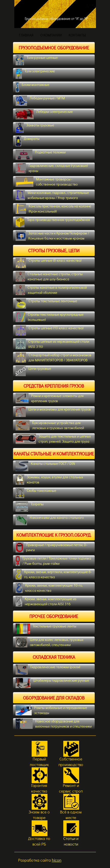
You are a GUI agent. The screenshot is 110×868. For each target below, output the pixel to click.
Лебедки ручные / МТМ (40, 101)
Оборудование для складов (54, 698)
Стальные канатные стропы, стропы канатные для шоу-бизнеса (49, 277)
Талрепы (30, 507)
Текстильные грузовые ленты (46, 629)
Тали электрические (35, 74)
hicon (57, 860)
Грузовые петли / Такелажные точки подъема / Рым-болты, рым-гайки (53, 561)
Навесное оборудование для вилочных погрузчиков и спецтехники (54, 724)
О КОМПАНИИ (51, 35)
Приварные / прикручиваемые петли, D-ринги (52, 547)
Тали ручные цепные (37, 60)
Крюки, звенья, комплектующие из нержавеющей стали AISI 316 (46, 601)
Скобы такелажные (36, 493)
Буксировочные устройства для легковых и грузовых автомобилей (50, 425)
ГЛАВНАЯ (26, 35)
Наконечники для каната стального (50, 520)
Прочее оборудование (54, 616)
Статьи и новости (71, 841)
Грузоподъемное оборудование (54, 48)
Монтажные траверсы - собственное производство (47, 182)
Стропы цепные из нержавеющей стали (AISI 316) (52, 344)
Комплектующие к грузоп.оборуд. (54, 535)
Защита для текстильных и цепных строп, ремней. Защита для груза (53, 439)
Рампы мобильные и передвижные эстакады (51, 710)
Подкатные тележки (41, 155)
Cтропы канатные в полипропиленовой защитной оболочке (51, 290)
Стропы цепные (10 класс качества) (50, 331)
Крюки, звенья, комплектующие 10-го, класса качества (49, 588)
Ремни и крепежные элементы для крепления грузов (50, 398)
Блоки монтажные (33, 87)
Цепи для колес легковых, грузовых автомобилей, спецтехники (50, 642)
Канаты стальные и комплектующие (54, 454)
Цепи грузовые (33, 371)
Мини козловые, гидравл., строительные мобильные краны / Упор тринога (52, 195)
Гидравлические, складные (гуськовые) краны (52, 168)
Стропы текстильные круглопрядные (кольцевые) (50, 317)
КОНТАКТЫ (77, 35)
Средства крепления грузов (54, 386)
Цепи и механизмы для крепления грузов (53, 412)
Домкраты (28, 141)
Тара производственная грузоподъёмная (53, 222)
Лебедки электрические (44, 114)
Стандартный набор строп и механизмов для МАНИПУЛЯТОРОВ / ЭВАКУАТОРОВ (54, 358)
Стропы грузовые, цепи (54, 251)
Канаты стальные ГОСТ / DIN (45, 466)
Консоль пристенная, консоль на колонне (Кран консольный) (53, 209)
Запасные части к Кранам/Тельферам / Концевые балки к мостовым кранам (52, 236)
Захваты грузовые (35, 128)
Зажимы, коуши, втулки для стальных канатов (49, 480)
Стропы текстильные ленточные (46, 304)
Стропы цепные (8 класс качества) (49, 263)
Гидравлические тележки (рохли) (48, 669)
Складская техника (54, 657)
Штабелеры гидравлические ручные (52, 683)
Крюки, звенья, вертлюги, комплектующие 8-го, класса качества (54, 574)
